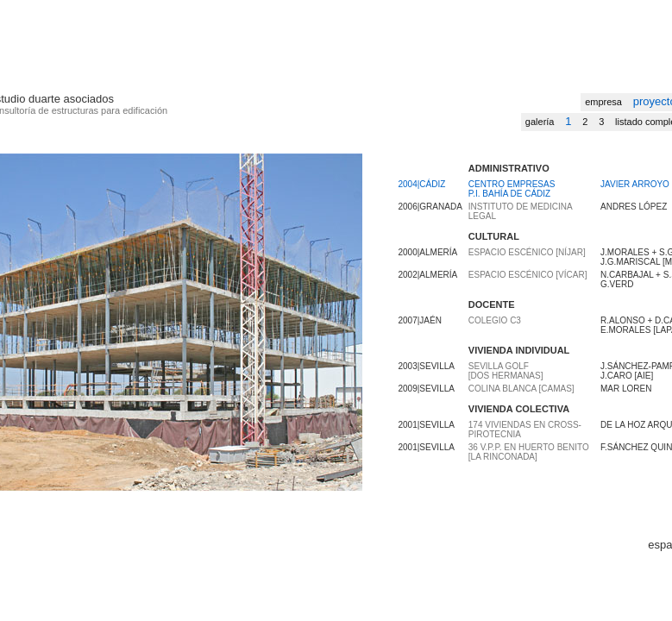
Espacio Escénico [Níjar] (527, 252)
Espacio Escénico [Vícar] (528, 275)
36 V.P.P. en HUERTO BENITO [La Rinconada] (529, 452)
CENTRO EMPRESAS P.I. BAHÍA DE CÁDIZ (512, 189)
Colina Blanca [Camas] (521, 389)
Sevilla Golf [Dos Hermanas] (506, 371)
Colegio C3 (495, 320)
